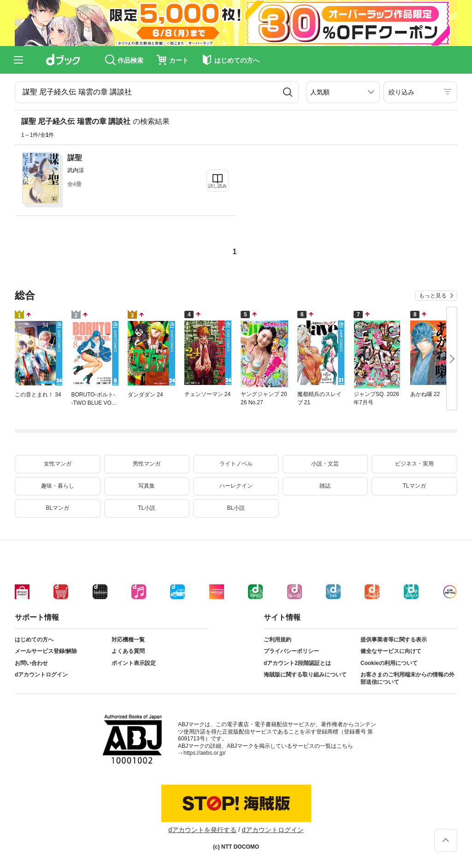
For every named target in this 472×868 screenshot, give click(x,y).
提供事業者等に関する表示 (394, 640)
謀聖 (75, 158)
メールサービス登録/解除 (46, 651)
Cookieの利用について (389, 663)
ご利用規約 (277, 640)
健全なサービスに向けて (391, 651)
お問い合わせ (31, 663)
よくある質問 (128, 651)
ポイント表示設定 (134, 663)
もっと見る (433, 296)
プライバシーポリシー (291, 651)
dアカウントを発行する (202, 830)
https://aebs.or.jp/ (204, 753)
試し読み (218, 186)
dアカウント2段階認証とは (297, 663)
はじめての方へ (34, 640)
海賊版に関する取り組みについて (305, 675)
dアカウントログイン (41, 675)
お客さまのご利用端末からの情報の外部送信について (407, 678)
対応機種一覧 (128, 640)
